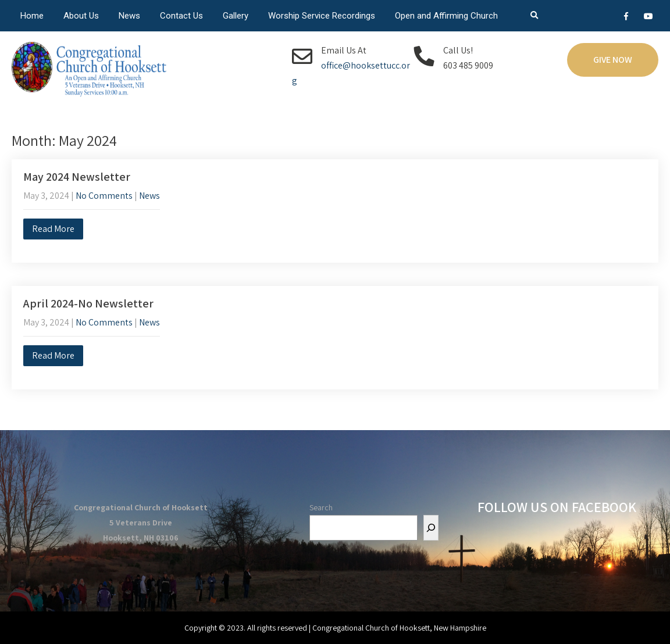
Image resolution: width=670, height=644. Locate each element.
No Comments (104, 196)
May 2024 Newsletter (77, 177)
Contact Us (181, 16)
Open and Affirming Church (446, 16)
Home (32, 16)
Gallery (236, 16)
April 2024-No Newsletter (88, 303)
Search (321, 507)
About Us (81, 16)
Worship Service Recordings (322, 16)
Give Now (613, 60)
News (129, 16)
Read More (53, 229)
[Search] (431, 528)
